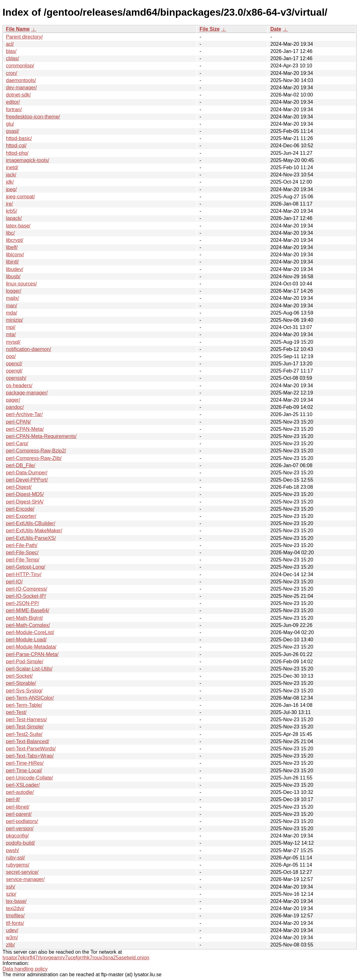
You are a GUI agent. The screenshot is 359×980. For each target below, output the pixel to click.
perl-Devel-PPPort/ (27, 480)
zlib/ (10, 945)
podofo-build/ (21, 843)
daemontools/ (21, 80)
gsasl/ (13, 131)
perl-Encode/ (20, 509)
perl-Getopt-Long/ (26, 567)
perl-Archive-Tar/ (24, 414)
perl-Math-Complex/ (28, 625)
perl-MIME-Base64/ (28, 610)
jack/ (11, 175)
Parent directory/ (24, 37)
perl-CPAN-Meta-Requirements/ (41, 436)
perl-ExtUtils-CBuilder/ (31, 523)
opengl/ (14, 371)
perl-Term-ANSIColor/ (30, 698)
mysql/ (13, 342)
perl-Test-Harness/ (26, 719)
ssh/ (10, 887)
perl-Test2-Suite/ (24, 734)
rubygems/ (18, 865)
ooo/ (11, 356)
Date (276, 29)
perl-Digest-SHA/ (25, 502)
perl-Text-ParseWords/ (31, 749)
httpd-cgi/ (16, 146)
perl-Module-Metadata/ (31, 647)
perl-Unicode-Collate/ (29, 778)
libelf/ (12, 247)
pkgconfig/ (17, 836)
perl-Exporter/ (21, 516)
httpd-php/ (17, 153)
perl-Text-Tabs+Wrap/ (30, 756)
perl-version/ (20, 829)
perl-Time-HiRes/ (25, 763)
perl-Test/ (16, 712)
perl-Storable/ (21, 683)
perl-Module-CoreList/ (30, 632)
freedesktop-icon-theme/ (33, 117)
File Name (18, 29)
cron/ (12, 73)
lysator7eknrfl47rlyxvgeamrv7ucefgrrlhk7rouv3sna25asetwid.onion (76, 958)
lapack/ (14, 218)
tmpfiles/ (15, 916)
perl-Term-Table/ (24, 705)
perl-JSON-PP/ (23, 603)
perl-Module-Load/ (26, 640)
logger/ (14, 291)
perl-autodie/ (20, 792)
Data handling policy (25, 969)
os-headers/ (19, 386)
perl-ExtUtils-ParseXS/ (31, 538)
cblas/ (13, 58)
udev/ (12, 930)
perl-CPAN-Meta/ (25, 429)
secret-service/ (22, 872)
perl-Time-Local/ (24, 771)
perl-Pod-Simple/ (25, 662)
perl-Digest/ (19, 487)
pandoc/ (15, 407)
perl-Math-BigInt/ (24, 618)
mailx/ (13, 298)
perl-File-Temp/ (23, 560)
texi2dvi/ (15, 908)
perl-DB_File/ (21, 465)
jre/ (9, 204)
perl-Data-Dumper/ (27, 473)
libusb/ (13, 276)
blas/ (11, 51)
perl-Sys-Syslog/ (24, 691)
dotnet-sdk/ (18, 95)
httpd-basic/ (19, 138)
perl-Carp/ (17, 443)
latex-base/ (18, 226)
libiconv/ (15, 255)
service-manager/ (25, 879)
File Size (210, 29)
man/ (12, 306)
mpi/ (11, 327)
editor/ (13, 102)
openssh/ (16, 378)
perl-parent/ (19, 814)
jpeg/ (11, 189)
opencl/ (14, 364)
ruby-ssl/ (15, 858)
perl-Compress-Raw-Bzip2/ (36, 451)
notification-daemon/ (29, 349)
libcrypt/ (15, 240)
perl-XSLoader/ (23, 785)
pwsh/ (13, 850)
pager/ (13, 400)
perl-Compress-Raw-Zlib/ (34, 458)
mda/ (12, 313)
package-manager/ (27, 393)
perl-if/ (13, 799)
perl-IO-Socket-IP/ (26, 596)
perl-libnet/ (18, 807)
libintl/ (12, 262)
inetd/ (12, 167)
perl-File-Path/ (22, 545)
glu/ (10, 124)
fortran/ (14, 109)
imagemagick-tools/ (28, 160)
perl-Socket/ (19, 676)
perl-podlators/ (22, 821)
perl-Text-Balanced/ (28, 741)
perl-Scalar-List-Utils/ (29, 669)
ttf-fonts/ (15, 923)
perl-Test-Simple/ (25, 727)
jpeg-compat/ (21, 197)
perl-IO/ (14, 582)
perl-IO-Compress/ (27, 589)
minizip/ (14, 320)
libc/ (10, 233)
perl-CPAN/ (18, 422)
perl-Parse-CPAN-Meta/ (32, 654)
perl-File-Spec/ (22, 553)
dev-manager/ (21, 88)
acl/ (10, 44)
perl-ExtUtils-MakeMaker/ (34, 531)
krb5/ (12, 211)
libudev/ (15, 269)
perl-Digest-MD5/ (25, 494)
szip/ (11, 894)
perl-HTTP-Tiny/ (24, 574)
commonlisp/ (20, 66)
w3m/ (12, 938)
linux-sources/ (21, 284)
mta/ (11, 334)
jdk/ (10, 182)
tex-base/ (16, 901)
